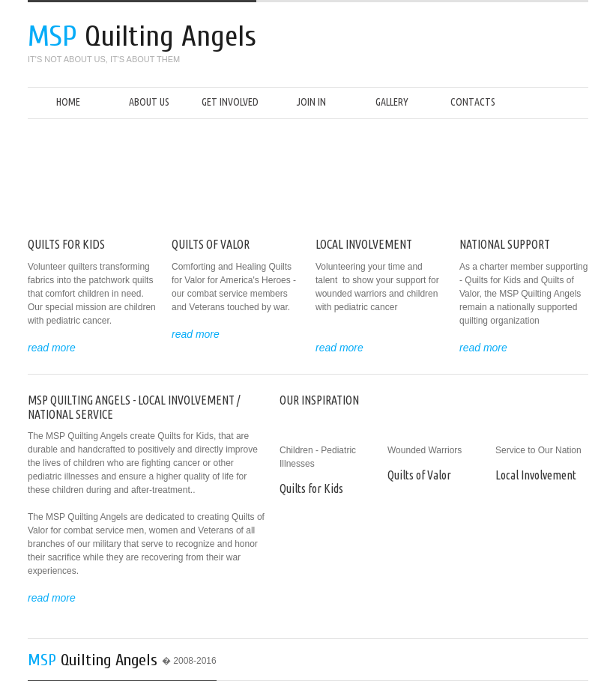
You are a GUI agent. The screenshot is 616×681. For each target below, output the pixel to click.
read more (52, 348)
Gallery (392, 102)
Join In (311, 102)
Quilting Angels (99, 660)
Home (68, 102)
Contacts (473, 102)
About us (149, 102)
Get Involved (230, 102)
